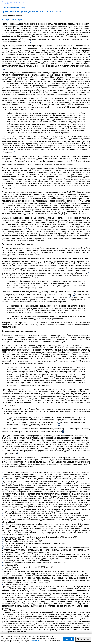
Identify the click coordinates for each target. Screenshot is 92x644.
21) (3, 565)
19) (3, 554)
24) (3, 585)
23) (3, 569)
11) (3, 516)
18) (3, 548)
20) (3, 563)
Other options (83, 639)
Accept (69, 639)
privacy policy (36, 640)
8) (3, 479)
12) (3, 524)
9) (3, 483)
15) (3, 541)
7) (3, 472)
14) (3, 539)
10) (3, 513)
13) (3, 537)
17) (3, 546)
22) (3, 567)
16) (3, 544)
